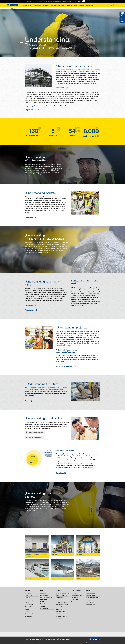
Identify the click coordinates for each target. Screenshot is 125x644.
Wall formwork (60, 598)
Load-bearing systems (62, 605)
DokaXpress (74, 600)
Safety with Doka (60, 611)
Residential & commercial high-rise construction (46, 597)
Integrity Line (29, 616)
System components (61, 595)
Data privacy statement (51, 639)
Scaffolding (59, 609)
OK (84, 1)
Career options (90, 595)
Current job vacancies (92, 598)
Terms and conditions (65, 639)
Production (28, 598)
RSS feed (73, 602)
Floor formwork (60, 600)
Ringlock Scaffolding (58, 5)
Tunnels (43, 606)
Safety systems (60, 607)
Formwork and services (62, 593)
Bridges (43, 601)
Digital (70, 5)
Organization (29, 595)
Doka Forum (59, 614)
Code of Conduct (30, 614)
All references (44, 608)
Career (82, 5)
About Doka (27, 5)
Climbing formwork (61, 602)
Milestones (28, 593)
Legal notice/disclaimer (37, 639)
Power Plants (44, 604)
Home (9, 8)
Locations (28, 611)
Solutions (46, 5)
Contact (27, 609)
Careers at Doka (91, 593)
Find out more (77, 1)
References (37, 5)
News (76, 5)
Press (27, 639)
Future (27, 602)
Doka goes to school (92, 600)
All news (73, 593)
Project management (31, 600)
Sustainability (91, 5)
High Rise (43, 593)
